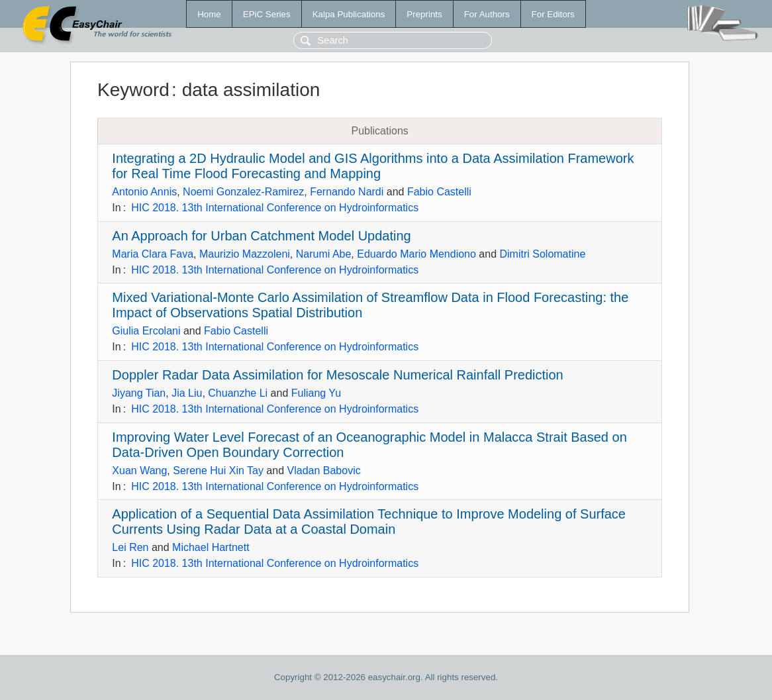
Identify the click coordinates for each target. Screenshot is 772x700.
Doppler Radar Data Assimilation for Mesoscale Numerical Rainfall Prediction (337, 375)
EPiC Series (267, 14)
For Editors (553, 14)
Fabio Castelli (439, 192)
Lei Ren (130, 547)
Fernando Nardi (347, 192)
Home (209, 14)
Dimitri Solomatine (543, 254)
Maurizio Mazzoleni (245, 254)
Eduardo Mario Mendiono (416, 254)
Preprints (424, 14)
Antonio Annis (144, 192)
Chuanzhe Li (238, 393)
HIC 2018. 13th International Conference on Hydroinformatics (275, 208)
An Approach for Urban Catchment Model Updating (261, 236)
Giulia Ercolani (146, 331)
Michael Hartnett (211, 547)
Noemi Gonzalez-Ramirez (243, 192)
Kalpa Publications (349, 14)
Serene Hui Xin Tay (218, 471)
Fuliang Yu (316, 393)
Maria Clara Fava (153, 254)
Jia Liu (187, 393)
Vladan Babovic (324, 471)
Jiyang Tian (139, 393)
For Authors (487, 14)
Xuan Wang (139, 471)
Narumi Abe (324, 254)
